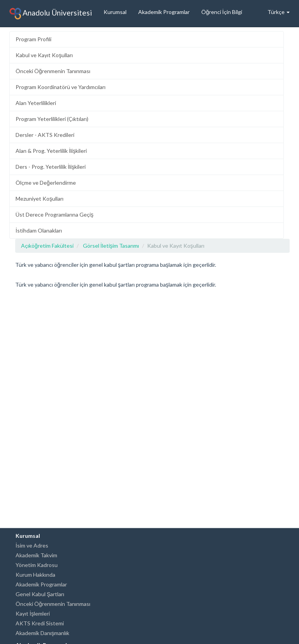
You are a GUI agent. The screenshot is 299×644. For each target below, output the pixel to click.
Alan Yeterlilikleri (36, 103)
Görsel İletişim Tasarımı (111, 246)
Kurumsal (115, 12)
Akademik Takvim (36, 555)
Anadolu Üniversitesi (51, 14)
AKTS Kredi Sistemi (40, 623)
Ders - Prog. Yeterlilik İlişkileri (51, 167)
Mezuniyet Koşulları (40, 199)
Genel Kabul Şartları (40, 594)
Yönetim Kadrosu (37, 565)
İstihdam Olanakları (39, 230)
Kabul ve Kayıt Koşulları (44, 55)
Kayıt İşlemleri (33, 613)
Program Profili (33, 39)
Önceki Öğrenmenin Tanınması (53, 71)
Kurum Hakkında (35, 575)
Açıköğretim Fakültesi (47, 246)
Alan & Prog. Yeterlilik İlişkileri (51, 151)
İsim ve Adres (32, 545)
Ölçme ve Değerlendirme (46, 183)
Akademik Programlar (164, 12)
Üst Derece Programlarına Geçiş (55, 214)
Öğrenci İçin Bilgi (222, 12)
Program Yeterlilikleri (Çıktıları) (52, 119)
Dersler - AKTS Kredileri (45, 135)
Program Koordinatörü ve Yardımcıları (61, 87)
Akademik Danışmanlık (42, 633)
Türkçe (279, 12)
